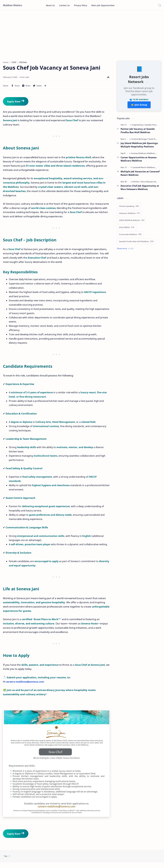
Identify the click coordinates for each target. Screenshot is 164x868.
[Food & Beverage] (140, 140)
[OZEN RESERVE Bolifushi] (132, 222)
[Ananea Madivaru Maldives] (144, 155)
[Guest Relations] (155, 140)
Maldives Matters (13, 5)
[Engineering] (138, 126)
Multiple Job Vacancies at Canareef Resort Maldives (140, 174)
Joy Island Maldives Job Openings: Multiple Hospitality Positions (139, 146)
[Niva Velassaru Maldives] (151, 183)
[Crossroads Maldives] (130, 236)
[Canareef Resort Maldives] (145, 169)
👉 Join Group (139, 106)
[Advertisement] (82, 36)
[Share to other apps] (45, 87)
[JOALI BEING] (127, 229)
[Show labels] (126, 250)
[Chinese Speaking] (129, 208)
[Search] (160, 5)
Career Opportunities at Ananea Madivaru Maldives (139, 160)
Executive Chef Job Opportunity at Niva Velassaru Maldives (140, 189)
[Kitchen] (136, 183)
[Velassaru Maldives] (130, 215)
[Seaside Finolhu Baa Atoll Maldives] (136, 243)
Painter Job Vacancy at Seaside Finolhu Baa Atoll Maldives (138, 132)
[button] (15, 87)
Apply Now (16, 102)
